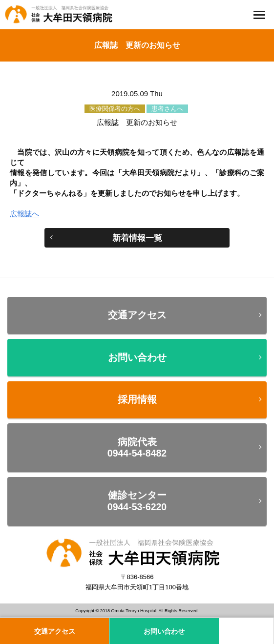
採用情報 (137, 399)
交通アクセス (137, 315)
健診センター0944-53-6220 (137, 501)
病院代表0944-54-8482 (137, 447)
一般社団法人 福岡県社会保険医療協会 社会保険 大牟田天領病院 (61, 15)
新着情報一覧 (137, 238)
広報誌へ (24, 214)
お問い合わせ (137, 357)
